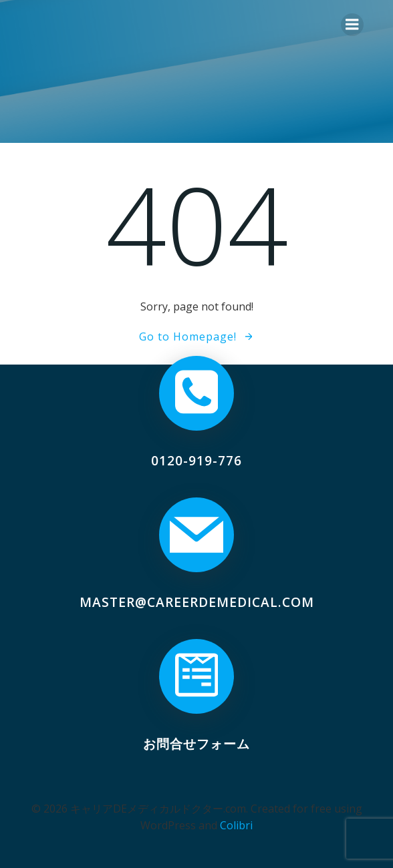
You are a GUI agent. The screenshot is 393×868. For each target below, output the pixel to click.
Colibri (236, 825)
